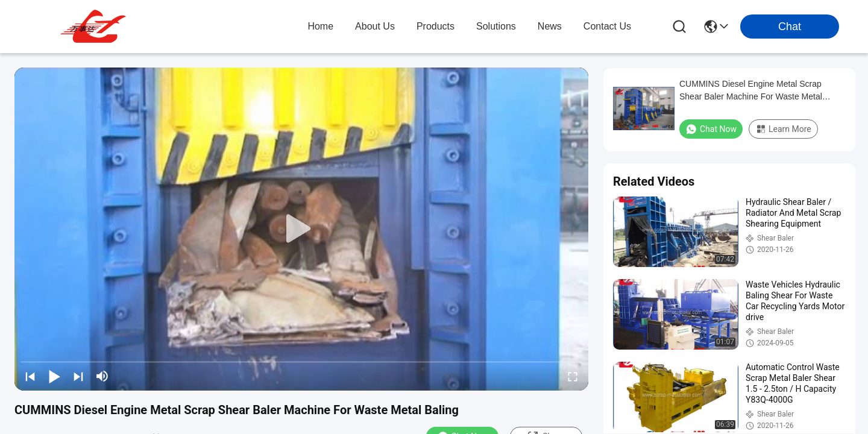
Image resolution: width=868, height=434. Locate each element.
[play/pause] (54, 376)
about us (375, 26)
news (550, 26)
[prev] (30, 376)
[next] (78, 376)
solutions (496, 26)
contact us (607, 26)
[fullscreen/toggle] (573, 376)
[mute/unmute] (102, 376)
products (436, 26)
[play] (301, 229)
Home (320, 26)
